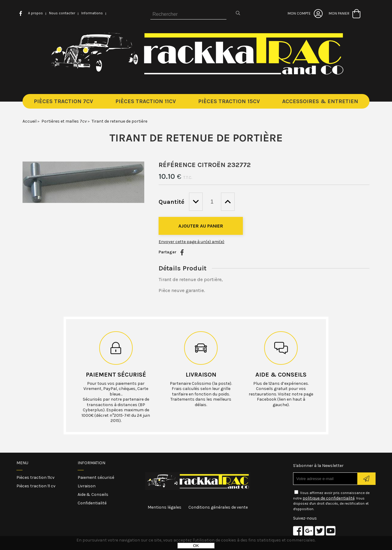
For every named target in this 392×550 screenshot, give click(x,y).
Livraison (201, 375)
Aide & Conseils (93, 494)
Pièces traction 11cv (35, 477)
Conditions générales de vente (218, 507)
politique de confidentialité (329, 498)
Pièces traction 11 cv (36, 486)
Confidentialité (92, 503)
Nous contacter (62, 13)
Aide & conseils (281, 375)
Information (91, 463)
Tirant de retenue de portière (196, 138)
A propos (35, 13)
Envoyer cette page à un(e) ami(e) (191, 242)
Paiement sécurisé (116, 375)
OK (196, 546)
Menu (22, 463)
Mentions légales (164, 507)
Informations (92, 13)
